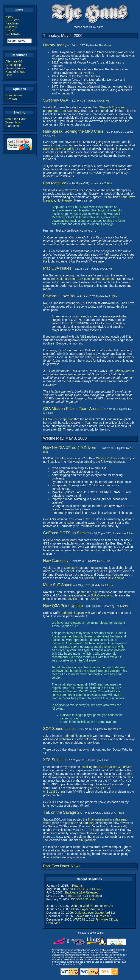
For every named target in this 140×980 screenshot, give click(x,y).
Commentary (14, 95)
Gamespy (70, 568)
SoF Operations (101, 595)
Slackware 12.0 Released (81, 894)
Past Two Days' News (62, 868)
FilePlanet (89, 578)
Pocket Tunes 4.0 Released (93, 918)
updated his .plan (87, 592)
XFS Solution (54, 760)
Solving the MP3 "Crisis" (59, 149)
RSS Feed (12, 20)
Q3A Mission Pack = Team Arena (71, 409)
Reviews (11, 99)
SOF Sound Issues (59, 729)
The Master (105, 46)
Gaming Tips (14, 65)
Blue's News (116, 578)
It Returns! (77, 887)
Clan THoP (13, 126)
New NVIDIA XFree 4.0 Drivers (70, 448)
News (9, 17)
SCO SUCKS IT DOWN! (86, 891)
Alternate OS (14, 61)
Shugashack (87, 842)
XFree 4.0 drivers (107, 458)
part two (88, 825)
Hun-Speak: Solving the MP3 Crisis (73, 131)
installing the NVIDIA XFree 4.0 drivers (107, 767)
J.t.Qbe (113, 296)
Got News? (13, 34)
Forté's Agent (122, 371)
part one (71, 825)
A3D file (72, 599)
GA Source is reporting (58, 419)
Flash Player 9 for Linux (87, 911)
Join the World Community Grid (92, 907)
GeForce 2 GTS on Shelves (67, 533)
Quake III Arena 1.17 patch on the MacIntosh (86, 279)
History (10, 30)
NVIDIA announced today (60, 540)
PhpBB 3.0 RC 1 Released (84, 898)
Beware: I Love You (60, 296)
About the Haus (16, 119)
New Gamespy (56, 561)
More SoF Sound (58, 585)
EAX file (94, 599)
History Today (55, 45)
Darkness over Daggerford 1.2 (95, 914)
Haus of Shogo (15, 72)
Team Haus (13, 122)
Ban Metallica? (56, 183)
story (56, 145)
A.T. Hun (105, 101)
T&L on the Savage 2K (62, 814)
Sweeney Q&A (56, 100)
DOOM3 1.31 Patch (84, 901)
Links (9, 75)
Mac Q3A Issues (57, 268)
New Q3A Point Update (63, 606)
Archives (11, 27)
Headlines (12, 23)
